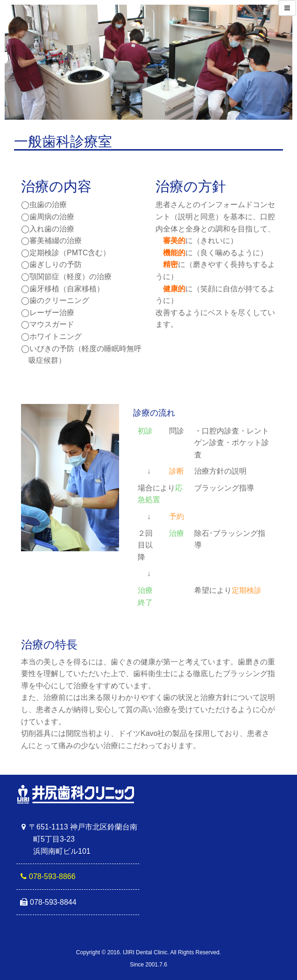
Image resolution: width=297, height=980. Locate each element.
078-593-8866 (52, 876)
